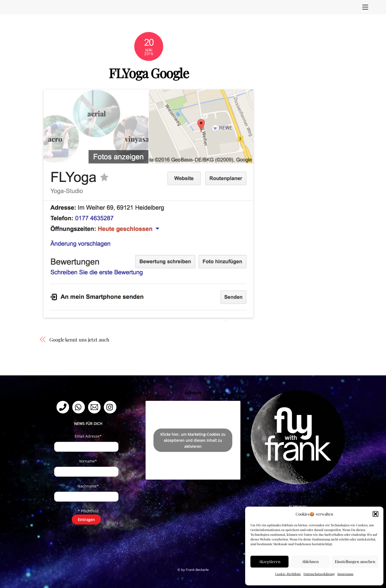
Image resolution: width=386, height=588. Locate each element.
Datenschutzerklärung (319, 574)
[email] (95, 407)
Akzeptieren (270, 561)
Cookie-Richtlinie (288, 574)
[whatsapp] (79, 407)
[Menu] (365, 7)
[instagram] (111, 407)
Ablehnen (310, 561)
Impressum (345, 574)
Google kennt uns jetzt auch (79, 340)
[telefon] (64, 407)
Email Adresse (88, 436)
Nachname (88, 486)
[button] (375, 514)
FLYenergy (298, 506)
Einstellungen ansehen (355, 561)
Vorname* (88, 461)
